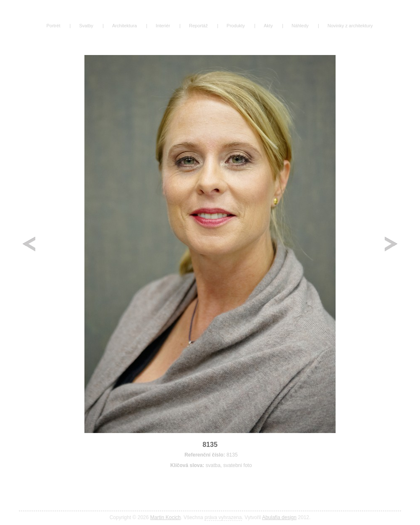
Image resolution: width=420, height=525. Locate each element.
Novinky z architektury (350, 26)
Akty (268, 26)
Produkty (236, 26)
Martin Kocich (166, 517)
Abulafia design (279, 517)
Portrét (53, 26)
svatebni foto (238, 465)
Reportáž (198, 26)
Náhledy (300, 26)
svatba (213, 465)
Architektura (125, 26)
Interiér (163, 26)
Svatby (86, 26)
